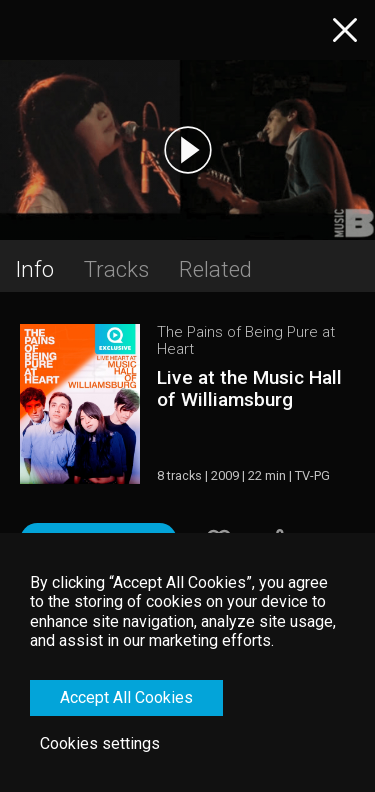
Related (215, 269)
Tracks (116, 269)
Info (34, 269)
